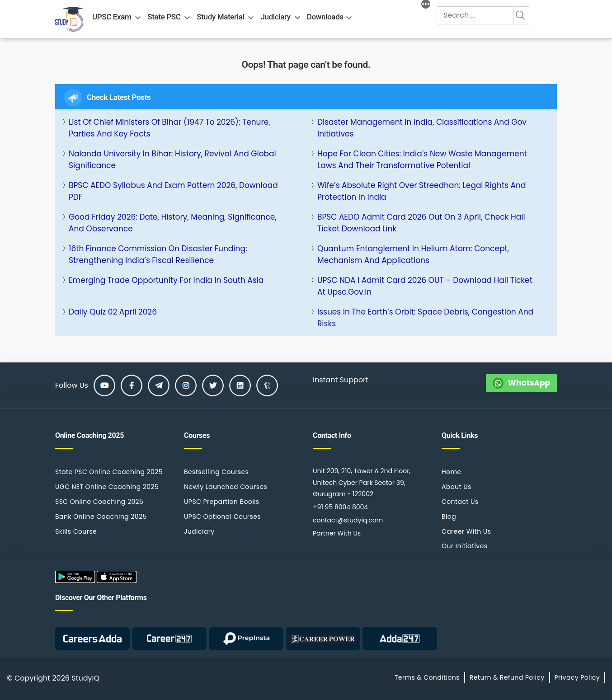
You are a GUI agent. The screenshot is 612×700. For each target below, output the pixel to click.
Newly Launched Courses (226, 487)
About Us (457, 487)
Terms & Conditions (427, 677)
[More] (426, 5)
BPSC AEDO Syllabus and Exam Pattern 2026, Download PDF (173, 191)
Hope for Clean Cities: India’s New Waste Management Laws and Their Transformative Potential (422, 160)
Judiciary (275, 17)
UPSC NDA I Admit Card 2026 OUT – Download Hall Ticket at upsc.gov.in (425, 286)
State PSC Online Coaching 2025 (109, 472)
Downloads (325, 17)
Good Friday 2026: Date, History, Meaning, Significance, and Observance (173, 223)
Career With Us (466, 531)
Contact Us (460, 502)
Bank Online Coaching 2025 (101, 517)
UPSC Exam (112, 17)
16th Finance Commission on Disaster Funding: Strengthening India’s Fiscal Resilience (158, 254)
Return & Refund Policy (507, 677)
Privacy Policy (577, 677)
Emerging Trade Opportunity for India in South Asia (166, 280)
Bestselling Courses (216, 472)
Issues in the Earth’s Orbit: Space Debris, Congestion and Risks (425, 318)
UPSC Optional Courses (222, 517)
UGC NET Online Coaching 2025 (107, 487)
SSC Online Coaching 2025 (99, 502)
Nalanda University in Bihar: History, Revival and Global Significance (172, 160)
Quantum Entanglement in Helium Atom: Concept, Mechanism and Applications (413, 254)
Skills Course (76, 531)
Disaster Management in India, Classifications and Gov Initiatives (422, 128)
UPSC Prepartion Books (222, 502)
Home (451, 472)
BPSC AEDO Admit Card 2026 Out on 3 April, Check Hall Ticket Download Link (421, 223)
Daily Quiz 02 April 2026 (113, 312)
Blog (449, 517)
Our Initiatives (464, 546)
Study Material (220, 17)
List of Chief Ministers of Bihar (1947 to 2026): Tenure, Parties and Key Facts (169, 128)
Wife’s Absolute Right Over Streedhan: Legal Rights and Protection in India (421, 191)
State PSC (164, 17)
